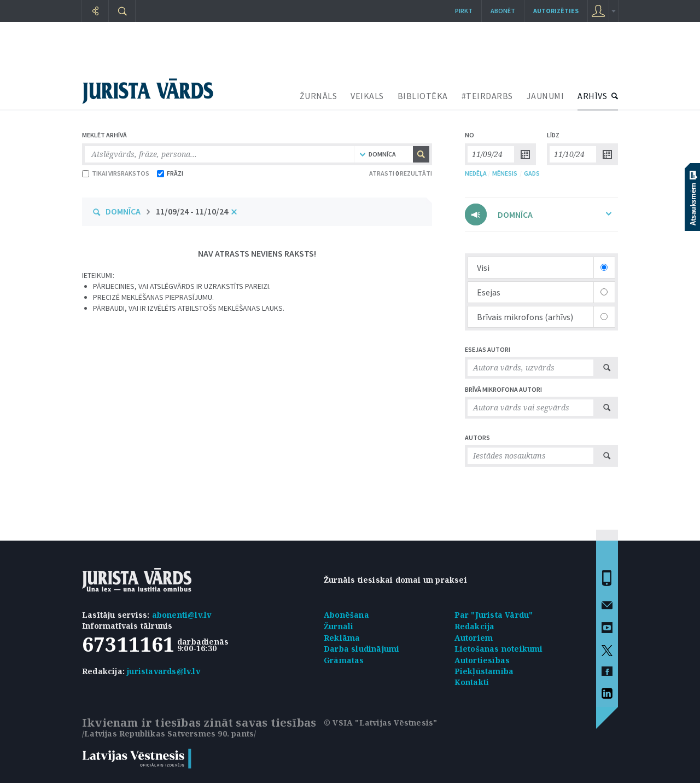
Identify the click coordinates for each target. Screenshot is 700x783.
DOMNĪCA (123, 211)
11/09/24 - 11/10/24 (192, 211)
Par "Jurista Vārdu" (494, 615)
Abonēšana (346, 615)
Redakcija (475, 626)
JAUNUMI (546, 96)
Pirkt (464, 11)
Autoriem (474, 638)
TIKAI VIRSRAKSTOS (116, 173)
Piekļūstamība (484, 671)
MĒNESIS (505, 173)
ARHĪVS (592, 96)
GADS (532, 173)
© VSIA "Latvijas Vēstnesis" (380, 723)
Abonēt (503, 11)
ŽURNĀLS (319, 96)
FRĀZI (170, 173)
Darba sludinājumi (361, 649)
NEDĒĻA (476, 173)
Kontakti (472, 682)
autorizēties (556, 11)
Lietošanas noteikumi (499, 649)
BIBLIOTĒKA (423, 96)
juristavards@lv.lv (164, 671)
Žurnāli (339, 626)
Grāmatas (344, 660)
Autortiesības (482, 660)
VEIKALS (367, 96)
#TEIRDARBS (487, 96)
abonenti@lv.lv (182, 615)
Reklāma (342, 638)
